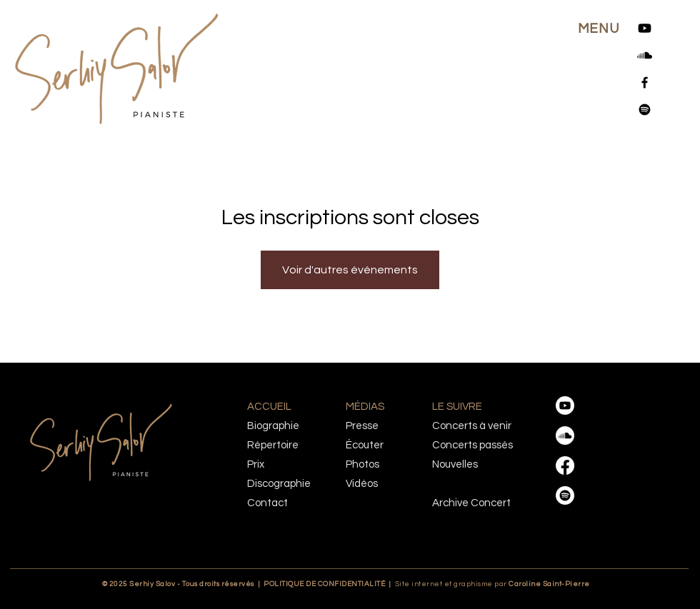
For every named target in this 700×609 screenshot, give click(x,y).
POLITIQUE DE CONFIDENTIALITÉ (324, 584)
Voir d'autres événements (350, 270)
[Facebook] (645, 82)
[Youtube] (645, 28)
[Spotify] (645, 110)
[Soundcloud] (645, 55)
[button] (599, 29)
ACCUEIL (269, 407)
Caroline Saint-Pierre (522, 584)
